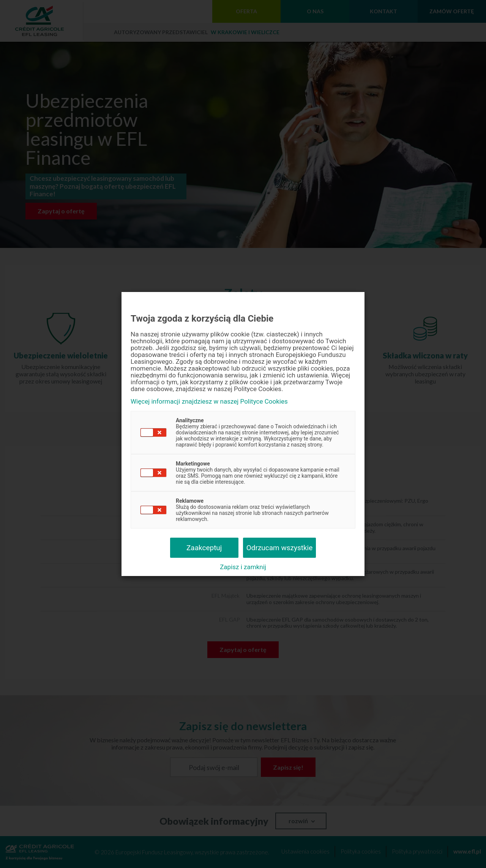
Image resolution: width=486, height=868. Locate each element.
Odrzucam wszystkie (280, 548)
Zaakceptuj (204, 548)
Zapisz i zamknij (243, 567)
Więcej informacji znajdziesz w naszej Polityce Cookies (209, 402)
